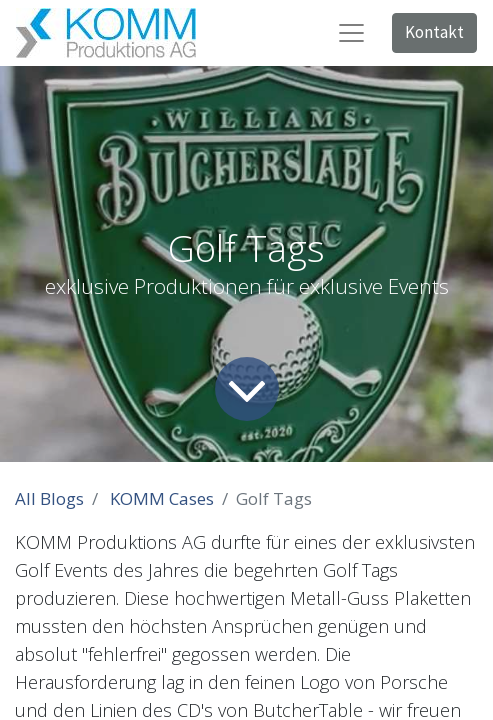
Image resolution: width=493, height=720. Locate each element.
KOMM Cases (162, 498)
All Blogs (49, 498)
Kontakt (434, 32)
